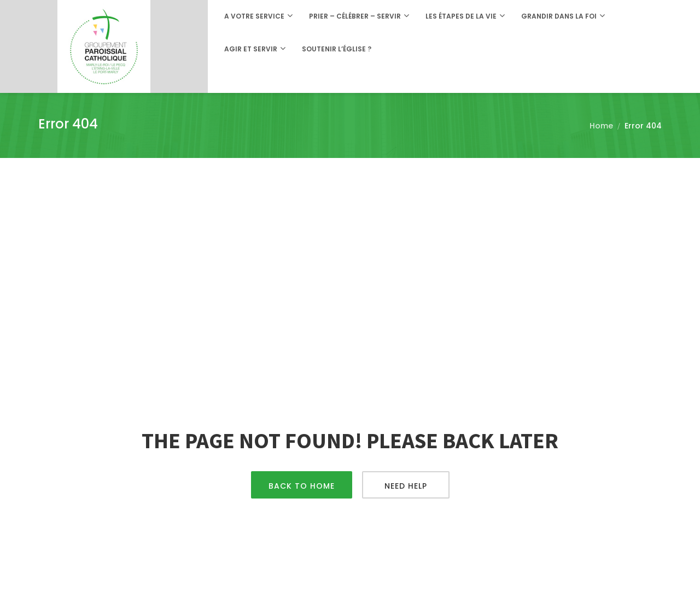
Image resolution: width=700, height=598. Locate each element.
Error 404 (643, 126)
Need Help (406, 486)
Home (601, 126)
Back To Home (302, 486)
